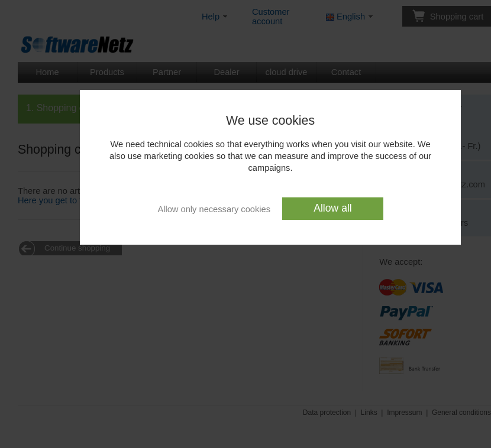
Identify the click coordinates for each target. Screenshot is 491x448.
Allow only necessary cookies (214, 209)
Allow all (333, 208)
